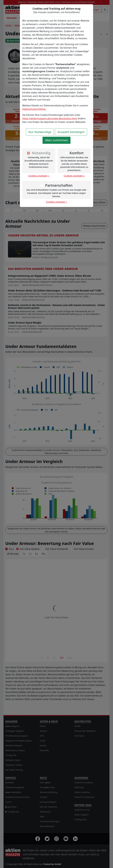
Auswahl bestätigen (71, 132)
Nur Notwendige (40, 132)
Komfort (77, 153)
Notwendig (41, 153)
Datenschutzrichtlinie (34, 109)
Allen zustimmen (57, 140)
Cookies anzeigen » (39, 176)
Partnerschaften (59, 185)
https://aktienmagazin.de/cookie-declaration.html (50, 118)
